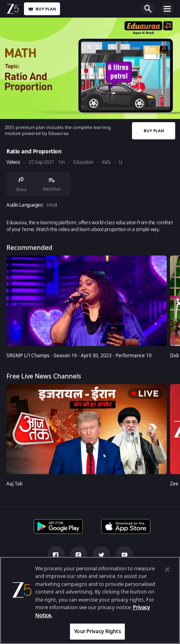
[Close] (167, 570)
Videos (13, 162)
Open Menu (167, 9)
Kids (106, 162)
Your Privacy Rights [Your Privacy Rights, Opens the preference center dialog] (97, 631)
